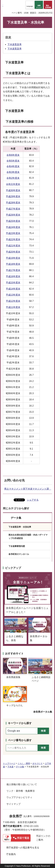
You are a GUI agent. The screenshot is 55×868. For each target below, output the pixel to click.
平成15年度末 (13, 283)
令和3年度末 (13, 172)
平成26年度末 (13, 215)
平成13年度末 (13, 295)
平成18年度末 (13, 264)
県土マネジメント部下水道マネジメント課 (28, 489)
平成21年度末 (13, 246)
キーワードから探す (20, 723)
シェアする (33, 500)
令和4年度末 (13, 166)
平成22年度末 (13, 239)
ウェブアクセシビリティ (19, 797)
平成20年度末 (13, 252)
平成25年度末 (13, 221)
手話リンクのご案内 (43, 838)
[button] (30, 5)
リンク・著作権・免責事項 (21, 791)
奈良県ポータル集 (43, 712)
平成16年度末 (13, 276)
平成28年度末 (13, 203)
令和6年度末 (13, 155)
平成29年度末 (13, 196)
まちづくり (37, 763)
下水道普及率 (15, 44)
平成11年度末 (13, 307)
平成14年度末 (13, 289)
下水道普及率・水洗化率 (20, 527)
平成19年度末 (13, 258)
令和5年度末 (13, 161)
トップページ (9, 763)
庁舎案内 (11, 854)
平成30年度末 (13, 190)
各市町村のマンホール (19, 554)
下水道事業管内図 (17, 546)
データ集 (16, 518)
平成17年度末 (13, 270)
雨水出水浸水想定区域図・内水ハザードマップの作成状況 (28, 537)
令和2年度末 (13, 178)
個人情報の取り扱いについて (22, 784)
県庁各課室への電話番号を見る (23, 848)
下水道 (10, 767)
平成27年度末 (13, 209)
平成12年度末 (13, 301)
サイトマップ (13, 804)
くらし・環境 (24, 763)
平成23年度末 (13, 233)
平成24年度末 (13, 227)
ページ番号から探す (20, 740)
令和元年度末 (13, 184)
